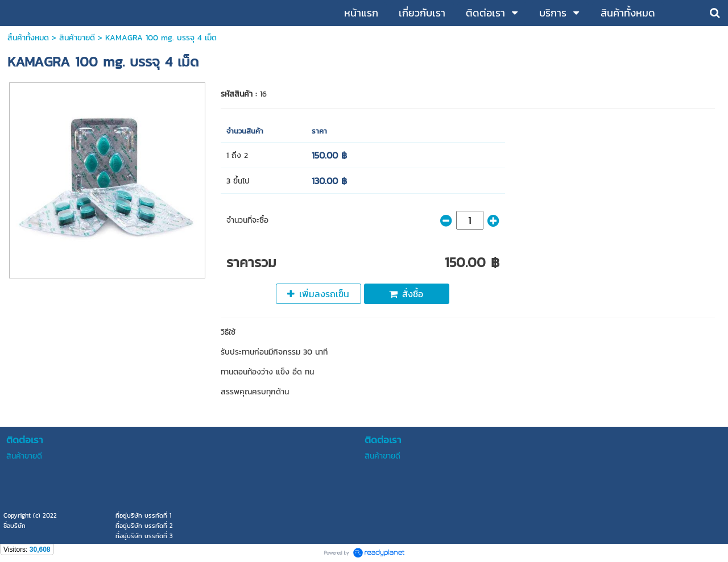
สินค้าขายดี (77, 38)
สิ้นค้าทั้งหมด (28, 38)
